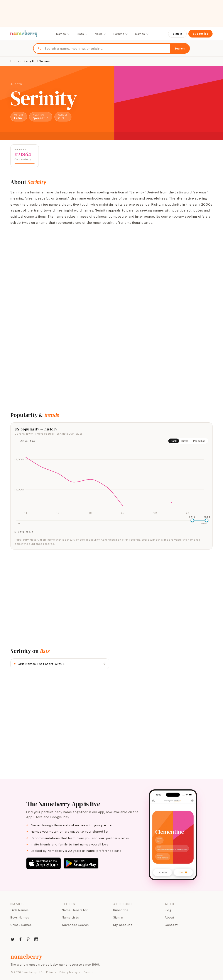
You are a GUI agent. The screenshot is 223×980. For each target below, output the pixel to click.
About (170, 917)
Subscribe (201, 34)
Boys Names (20, 917)
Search (180, 49)
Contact (171, 925)
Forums (121, 34)
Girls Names (20, 910)
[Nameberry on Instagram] (36, 939)
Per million (199, 441)
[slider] (192, 520)
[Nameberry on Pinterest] (28, 939)
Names (63, 34)
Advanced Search (75, 925)
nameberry (27, 956)
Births (185, 441)
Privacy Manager (70, 972)
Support (89, 972)
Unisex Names (21, 925)
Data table (25, 532)
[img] (111, 481)
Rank (174, 441)
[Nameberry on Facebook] (20, 939)
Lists (82, 34)
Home (15, 61)
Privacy (51, 972)
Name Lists (70, 917)
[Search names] (107, 49)
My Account (123, 925)
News (101, 34)
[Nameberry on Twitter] (13, 939)
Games (142, 34)
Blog (168, 910)
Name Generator (75, 910)
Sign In (177, 34)
